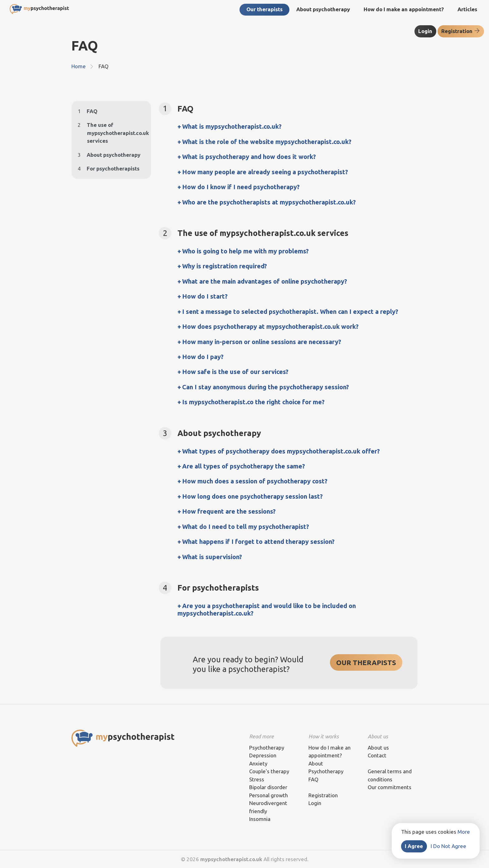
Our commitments (390, 787)
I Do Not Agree (448, 846)
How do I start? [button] (205, 296)
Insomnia (260, 819)
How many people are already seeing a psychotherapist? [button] (265, 172)
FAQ (87, 111)
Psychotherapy (267, 748)
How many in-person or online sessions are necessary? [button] (262, 342)
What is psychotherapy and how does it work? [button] (249, 157)
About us (378, 748)
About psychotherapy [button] (323, 9)
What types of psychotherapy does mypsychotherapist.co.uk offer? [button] (281, 451)
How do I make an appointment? (404, 9)
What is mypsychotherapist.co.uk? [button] (232, 126)
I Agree (414, 846)
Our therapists (264, 9)
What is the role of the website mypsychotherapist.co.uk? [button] (267, 142)
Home (79, 66)
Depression (263, 755)
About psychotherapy (109, 155)
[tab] (298, 127)
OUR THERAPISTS (366, 662)
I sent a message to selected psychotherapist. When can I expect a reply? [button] (290, 312)
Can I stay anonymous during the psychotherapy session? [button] (266, 387)
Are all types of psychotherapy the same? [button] (244, 466)
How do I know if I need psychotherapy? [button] (241, 187)
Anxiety (258, 763)
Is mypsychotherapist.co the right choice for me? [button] (253, 402)
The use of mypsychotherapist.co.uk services (111, 133)
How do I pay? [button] (203, 357)
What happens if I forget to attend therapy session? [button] (258, 542)
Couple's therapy (269, 771)
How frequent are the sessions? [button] (229, 511)
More (464, 832)
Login (425, 31)
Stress (257, 779)
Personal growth (269, 795)
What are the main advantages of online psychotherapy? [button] (265, 281)
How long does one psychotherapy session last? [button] (252, 496)
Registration (461, 31)
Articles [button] (467, 9)
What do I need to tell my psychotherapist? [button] (246, 527)
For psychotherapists (109, 168)
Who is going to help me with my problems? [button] (245, 251)
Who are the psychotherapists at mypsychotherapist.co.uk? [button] (269, 202)
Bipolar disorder (268, 787)
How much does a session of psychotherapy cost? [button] (255, 481)
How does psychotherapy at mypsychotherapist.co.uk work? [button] (270, 326)
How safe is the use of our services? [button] (235, 372)
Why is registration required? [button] (225, 266)
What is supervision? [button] (212, 557)
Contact (377, 755)
